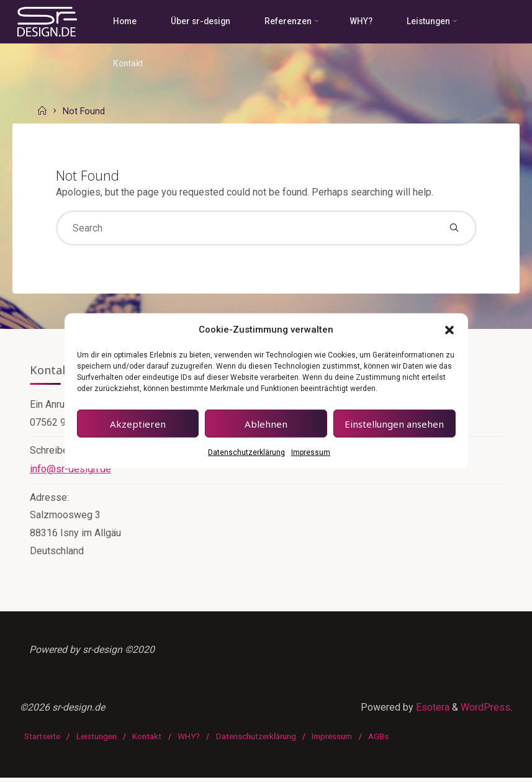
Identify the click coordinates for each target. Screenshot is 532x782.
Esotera (431, 713)
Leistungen (97, 741)
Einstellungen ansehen (394, 424)
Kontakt (147, 741)
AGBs (379, 741)
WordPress (485, 713)
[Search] (454, 229)
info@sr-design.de (70, 471)
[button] (449, 330)
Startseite (42, 741)
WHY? (189, 741)
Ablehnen (266, 424)
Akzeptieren (138, 424)
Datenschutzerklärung (246, 452)
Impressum (311, 452)
